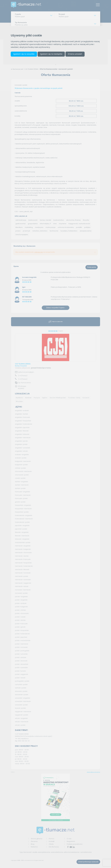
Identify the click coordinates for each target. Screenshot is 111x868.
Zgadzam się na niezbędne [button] (51, 54)
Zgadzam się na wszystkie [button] (24, 54)
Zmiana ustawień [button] (75, 54)
